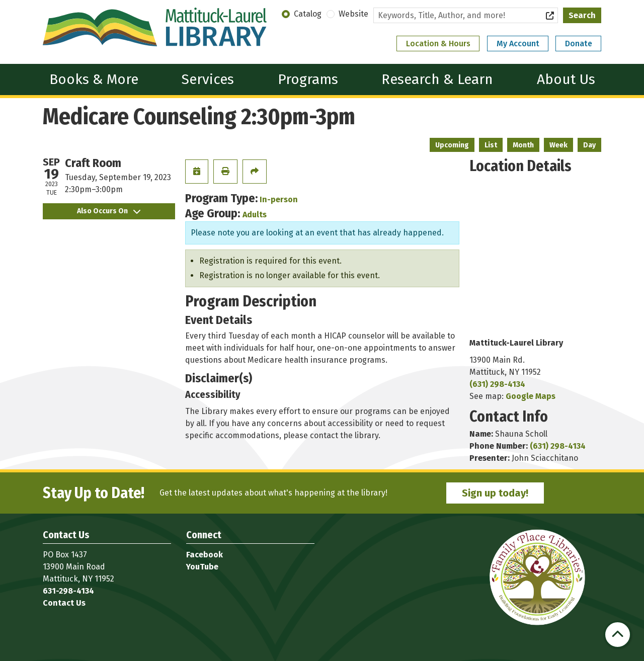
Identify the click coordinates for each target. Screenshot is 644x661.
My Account (518, 44)
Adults (255, 215)
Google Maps (531, 396)
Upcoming (452, 145)
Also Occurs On (109, 211)
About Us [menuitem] (566, 79)
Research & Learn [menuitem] (437, 79)
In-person (279, 199)
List (491, 145)
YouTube (202, 567)
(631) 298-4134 (497, 384)
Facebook (205, 555)
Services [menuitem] (208, 79)
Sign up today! (495, 493)
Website (353, 14)
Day (589, 145)
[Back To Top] (618, 635)
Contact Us (64, 603)
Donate (579, 44)
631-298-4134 (68, 591)
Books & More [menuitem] (94, 79)
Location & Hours (438, 44)
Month (523, 145)
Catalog (308, 14)
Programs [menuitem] (308, 79)
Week (558, 145)
